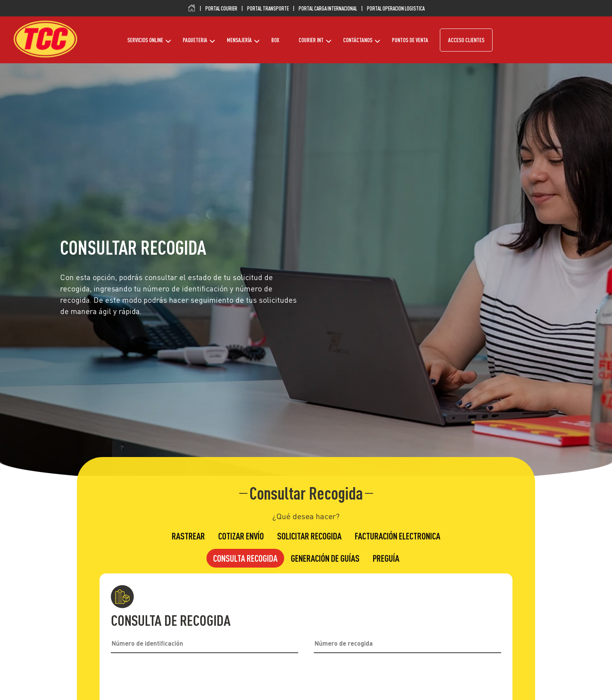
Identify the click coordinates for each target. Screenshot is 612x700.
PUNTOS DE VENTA (410, 40)
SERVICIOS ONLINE (145, 40)
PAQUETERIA (195, 40)
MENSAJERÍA (239, 40)
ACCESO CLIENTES (466, 40)
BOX (275, 40)
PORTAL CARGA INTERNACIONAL (328, 9)
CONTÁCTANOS (358, 40)
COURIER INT (311, 40)
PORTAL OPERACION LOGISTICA (396, 9)
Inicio (192, 8)
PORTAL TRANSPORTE (268, 9)
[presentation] (306, 680)
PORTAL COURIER (221, 9)
